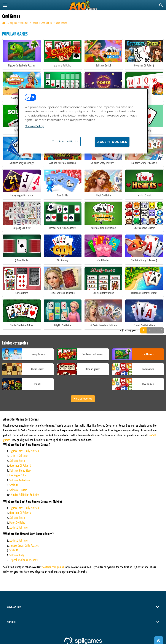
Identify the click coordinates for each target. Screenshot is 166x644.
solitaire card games (53, 567)
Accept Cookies (112, 142)
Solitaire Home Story (21, 471)
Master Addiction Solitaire (25, 495)
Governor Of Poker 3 (20, 466)
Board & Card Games (42, 23)
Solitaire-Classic (18, 490)
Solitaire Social (18, 461)
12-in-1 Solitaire (19, 456)
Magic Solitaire (17, 523)
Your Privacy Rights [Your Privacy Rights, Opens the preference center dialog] (65, 141)
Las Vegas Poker (18, 476)
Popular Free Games (19, 23)
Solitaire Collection (20, 481)
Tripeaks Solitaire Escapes (24, 560)
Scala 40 (14, 485)
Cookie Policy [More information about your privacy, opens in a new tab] (34, 126)
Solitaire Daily (17, 555)
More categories (83, 399)
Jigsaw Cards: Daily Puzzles (24, 451)
